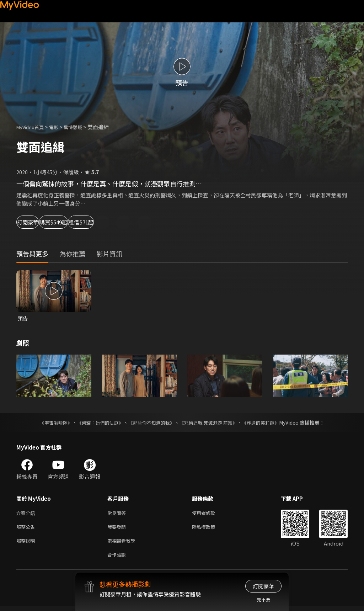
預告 (23, 318)
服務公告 (27, 529)
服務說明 (27, 544)
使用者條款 (210, 514)
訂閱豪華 (36, 222)
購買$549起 (84, 222)
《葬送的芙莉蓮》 (267, 423)
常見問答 (118, 514)
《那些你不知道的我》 (151, 423)
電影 (59, 127)
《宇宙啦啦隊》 (49, 423)
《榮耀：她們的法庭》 (96, 423)
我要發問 (118, 529)
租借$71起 (134, 222)
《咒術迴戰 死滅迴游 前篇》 (212, 423)
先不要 (264, 599)
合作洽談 (118, 559)
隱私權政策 (210, 529)
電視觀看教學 (123, 544)
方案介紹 (27, 514)
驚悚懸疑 (81, 127)
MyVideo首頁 (33, 127)
